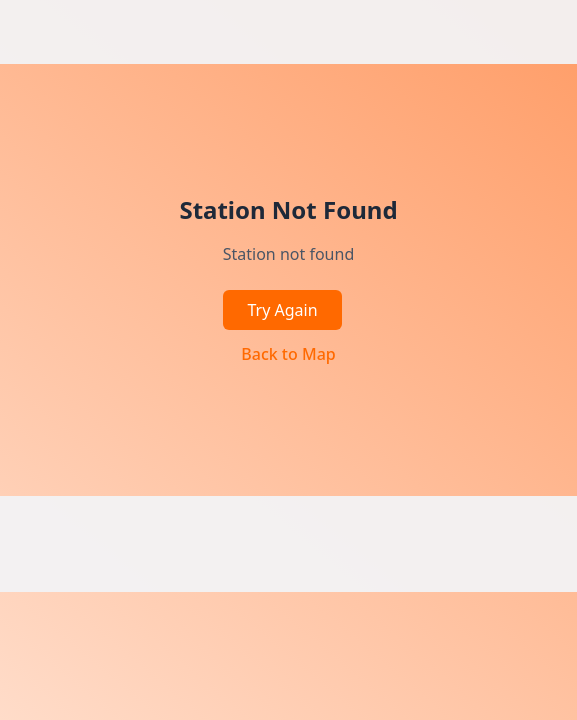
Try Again (282, 310)
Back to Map (288, 354)
